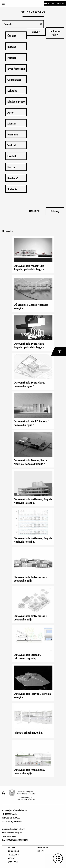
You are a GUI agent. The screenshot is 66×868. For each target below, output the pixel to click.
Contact (13, 862)
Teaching (13, 851)
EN (43, 851)
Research (14, 855)
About (12, 848)
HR (39, 851)
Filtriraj (55, 211)
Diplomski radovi (55, 33)
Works (12, 858)
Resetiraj (34, 211)
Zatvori (36, 32)
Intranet (43, 848)
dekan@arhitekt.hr (16, 829)
